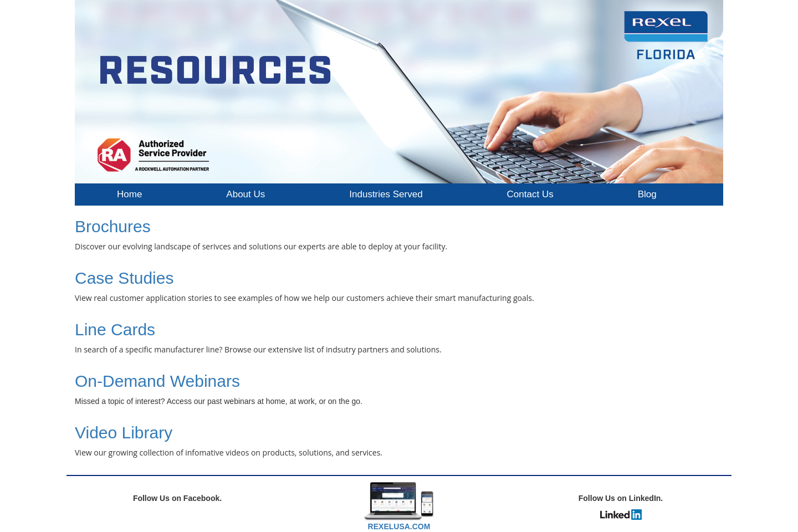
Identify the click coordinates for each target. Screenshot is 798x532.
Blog (647, 194)
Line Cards (115, 329)
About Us (245, 194)
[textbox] (399, 389)
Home (129, 194)
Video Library (124, 433)
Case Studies (124, 278)
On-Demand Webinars (157, 381)
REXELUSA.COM (399, 526)
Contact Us (530, 194)
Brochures (113, 226)
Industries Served (386, 194)
